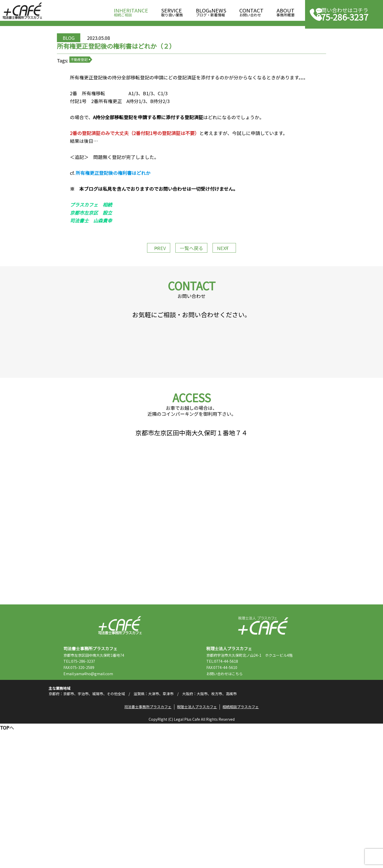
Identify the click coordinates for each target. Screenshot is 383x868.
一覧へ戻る (191, 302)
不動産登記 (101, 88)
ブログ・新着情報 (211, 11)
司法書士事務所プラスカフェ (22, 11)
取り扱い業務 (172, 11)
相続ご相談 (131, 11)
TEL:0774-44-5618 (239, 788)
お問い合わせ (251, 11)
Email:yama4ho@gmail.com (105, 801)
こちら (254, 801)
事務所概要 (286, 11)
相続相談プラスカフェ (245, 849)
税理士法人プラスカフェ (263, 752)
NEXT (236, 302)
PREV (147, 302)
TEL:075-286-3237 (96, 788)
